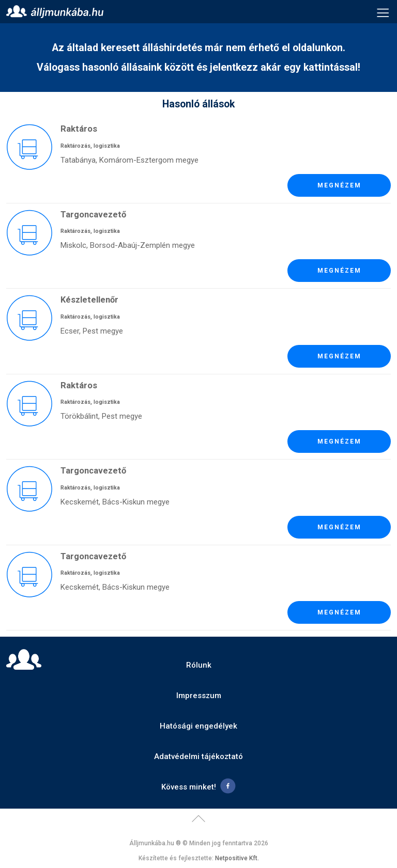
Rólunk (199, 665)
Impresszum (199, 696)
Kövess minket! (189, 787)
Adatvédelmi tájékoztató (198, 756)
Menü (383, 12)
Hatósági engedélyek (198, 726)
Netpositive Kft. (237, 858)
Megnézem (339, 185)
